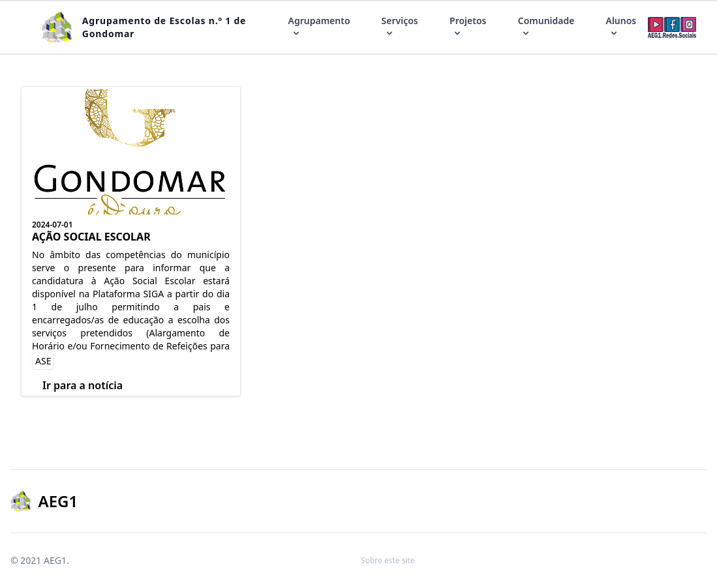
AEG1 (55, 560)
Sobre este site (388, 560)
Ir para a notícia (83, 385)
